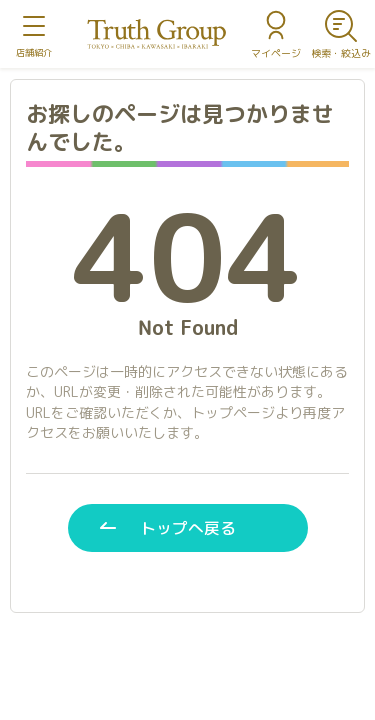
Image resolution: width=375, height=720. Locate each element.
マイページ (276, 53)
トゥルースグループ (157, 34)
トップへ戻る (188, 528)
